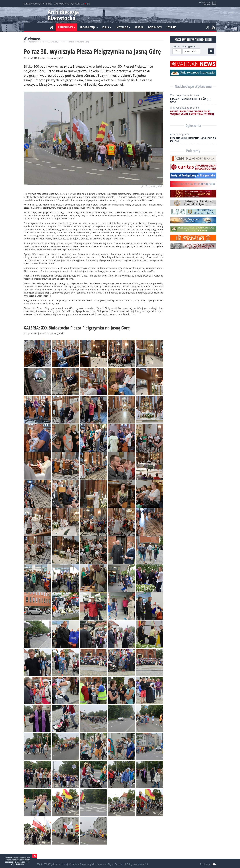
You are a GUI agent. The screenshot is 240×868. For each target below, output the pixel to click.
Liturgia (171, 27)
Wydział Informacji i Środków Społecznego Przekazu (76, 864)
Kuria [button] (107, 27)
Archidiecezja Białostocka (62, 15)
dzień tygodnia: (189, 46)
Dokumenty (155, 27)
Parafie (139, 27)
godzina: (176, 46)
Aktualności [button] (66, 27)
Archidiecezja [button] (89, 27)
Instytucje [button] (123, 27)
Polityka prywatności (137, 864)
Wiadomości (34, 42)
